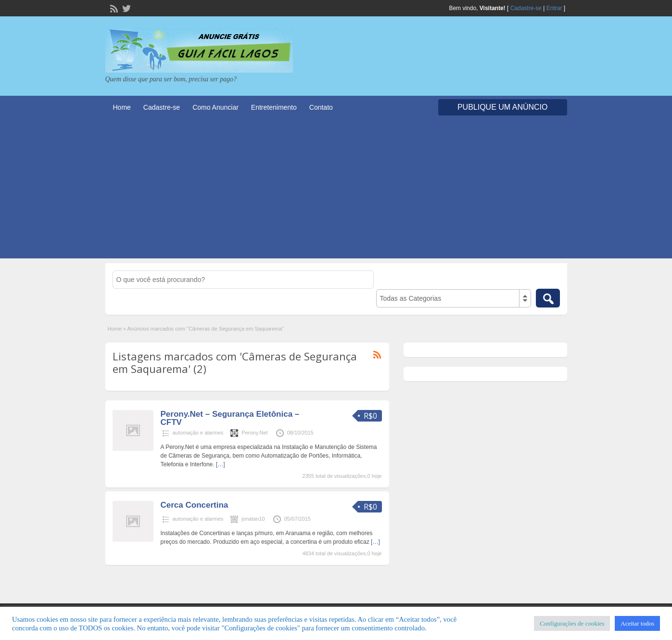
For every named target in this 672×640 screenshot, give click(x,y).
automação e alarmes (198, 433)
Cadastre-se (526, 8)
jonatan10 (253, 519)
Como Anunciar (216, 107)
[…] (221, 464)
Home (122, 107)
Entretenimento (274, 107)
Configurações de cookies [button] (572, 623)
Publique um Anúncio (503, 107)
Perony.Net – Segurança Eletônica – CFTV (230, 418)
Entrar (554, 8)
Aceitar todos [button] (637, 623)
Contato (321, 107)
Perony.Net (254, 433)
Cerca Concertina (195, 505)
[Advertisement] (336, 191)
